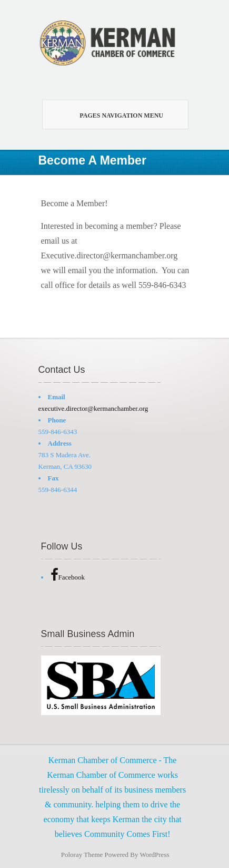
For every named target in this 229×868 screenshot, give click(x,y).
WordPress (155, 855)
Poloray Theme (82, 855)
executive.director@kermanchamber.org (93, 408)
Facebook (68, 577)
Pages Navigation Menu (111, 115)
